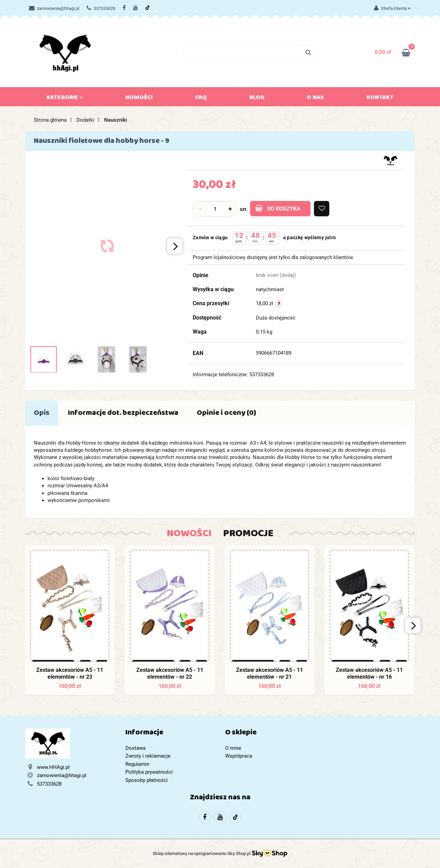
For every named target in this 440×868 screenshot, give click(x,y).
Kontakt (380, 99)
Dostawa (135, 748)
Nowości (139, 99)
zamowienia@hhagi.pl (54, 8)
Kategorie (65, 99)
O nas (315, 99)
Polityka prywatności (149, 772)
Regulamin (137, 764)
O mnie (233, 748)
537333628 (101, 8)
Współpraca (239, 756)
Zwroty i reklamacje (148, 756)
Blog (257, 99)
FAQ (201, 99)
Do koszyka (278, 208)
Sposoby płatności (147, 780)
